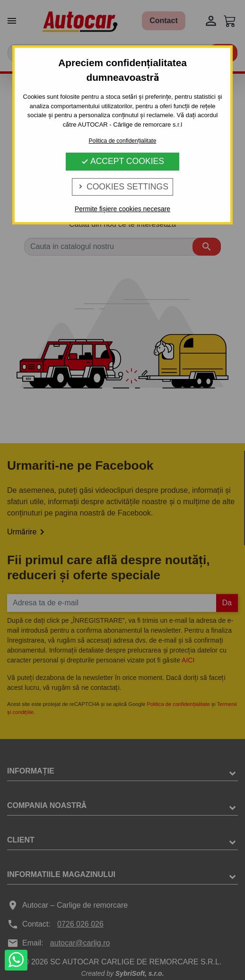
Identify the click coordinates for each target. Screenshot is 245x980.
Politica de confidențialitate (123, 141)
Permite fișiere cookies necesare (122, 209)
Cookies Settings (122, 187)
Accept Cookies (122, 161)
